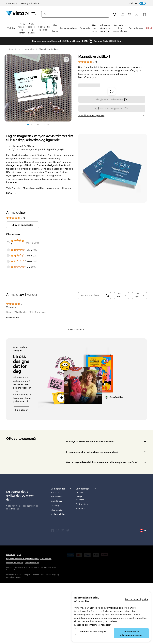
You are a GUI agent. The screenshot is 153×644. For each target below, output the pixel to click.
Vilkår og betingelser (15, 611)
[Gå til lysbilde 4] (38, 124)
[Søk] (106, 14)
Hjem (10, 49)
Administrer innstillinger (93, 631)
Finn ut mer (21, 458)
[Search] (107, 344)
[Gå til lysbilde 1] (28, 124)
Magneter (29, 49)
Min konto (55, 541)
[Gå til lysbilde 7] (48, 124)
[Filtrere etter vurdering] (122, 344)
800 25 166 (11, 603)
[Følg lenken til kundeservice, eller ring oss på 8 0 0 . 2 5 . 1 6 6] (115, 14)
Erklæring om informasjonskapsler (93, 625)
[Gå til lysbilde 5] (41, 124)
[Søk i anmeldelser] (92, 344)
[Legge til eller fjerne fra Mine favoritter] (66, 60)
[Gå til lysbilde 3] (35, 124)
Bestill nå (116, 41)
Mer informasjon (87, 77)
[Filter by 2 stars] (8, 310)
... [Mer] (19, 49)
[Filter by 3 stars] (8, 304)
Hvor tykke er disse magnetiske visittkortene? (91, 490)
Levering (55, 554)
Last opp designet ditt (112, 165)
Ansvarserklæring (32, 611)
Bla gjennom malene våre (112, 155)
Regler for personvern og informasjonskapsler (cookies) (29, 607)
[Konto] (137, 14)
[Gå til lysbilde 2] (31, 124)
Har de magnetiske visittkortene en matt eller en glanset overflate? (102, 511)
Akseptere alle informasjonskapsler (131, 633)
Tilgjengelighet (58, 563)
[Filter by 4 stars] (8, 299)
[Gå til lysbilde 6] (45, 124)
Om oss (79, 541)
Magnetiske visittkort (49, 49)
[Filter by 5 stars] (8, 291)
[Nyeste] (139, 344)
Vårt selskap (86, 537)
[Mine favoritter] (130, 14)
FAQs (11, 242)
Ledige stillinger (80, 547)
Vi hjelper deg (61, 537)
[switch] (140, 3)
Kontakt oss (56, 550)
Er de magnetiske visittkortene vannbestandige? (92, 500)
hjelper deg (21, 554)
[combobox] (73, 14)
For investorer (82, 553)
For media (81, 557)
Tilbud (149, 28)
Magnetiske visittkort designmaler (41, 237)
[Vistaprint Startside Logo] (21, 14)
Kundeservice (57, 545)
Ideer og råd (57, 558)
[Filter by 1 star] (8, 316)
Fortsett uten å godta (137, 599)
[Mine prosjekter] (122, 14)
